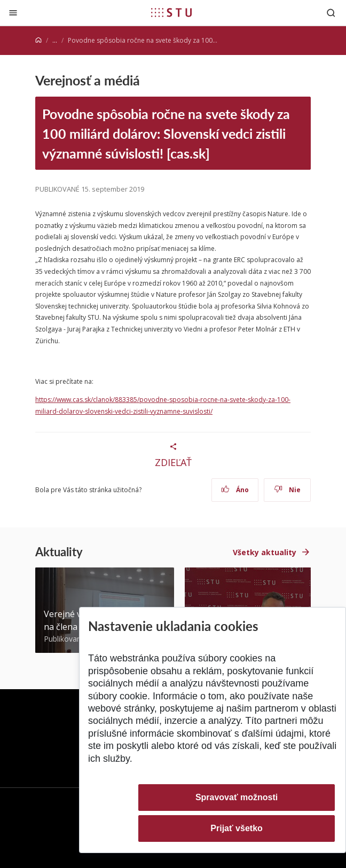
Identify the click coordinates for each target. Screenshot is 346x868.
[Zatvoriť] (13, 13)
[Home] (38, 40)
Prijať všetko (237, 828)
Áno (235, 490)
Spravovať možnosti (237, 797)
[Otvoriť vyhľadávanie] (331, 13)
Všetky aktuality (265, 552)
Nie (288, 490)
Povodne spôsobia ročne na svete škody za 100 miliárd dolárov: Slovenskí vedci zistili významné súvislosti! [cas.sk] (166, 133)
